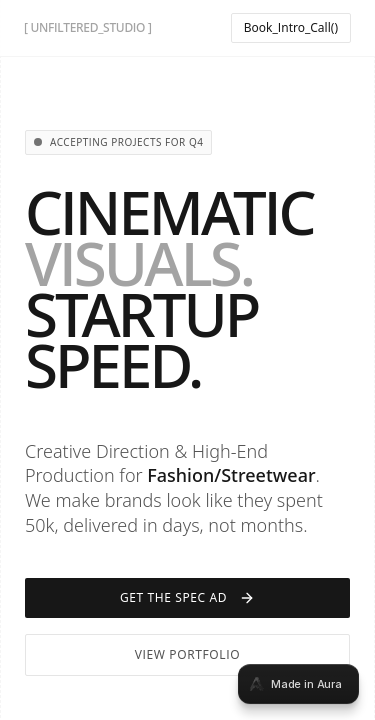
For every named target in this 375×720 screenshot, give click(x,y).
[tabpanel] (187, 360)
